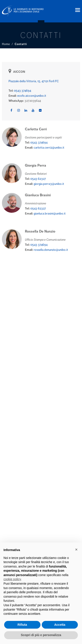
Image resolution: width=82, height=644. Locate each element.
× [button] (76, 549)
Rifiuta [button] (22, 625)
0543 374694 (23, 91)
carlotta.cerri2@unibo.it (49, 148)
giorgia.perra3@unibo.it (49, 184)
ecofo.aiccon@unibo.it (32, 96)
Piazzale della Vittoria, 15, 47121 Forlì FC (34, 81)
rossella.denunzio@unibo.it (51, 250)
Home (6, 44)
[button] (78, 10)
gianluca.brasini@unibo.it (50, 214)
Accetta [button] (60, 625)
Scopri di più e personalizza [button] (41, 635)
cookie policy (12, 579)
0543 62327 (38, 179)
